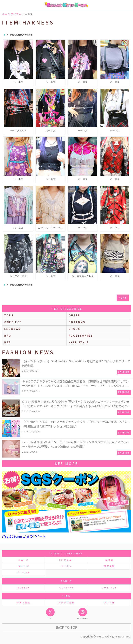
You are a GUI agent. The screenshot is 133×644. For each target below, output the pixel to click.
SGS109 (24, 588)
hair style (79, 342)
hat (8, 342)
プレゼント (24, 572)
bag (8, 335)
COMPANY (66, 588)
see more (66, 463)
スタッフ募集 (66, 602)
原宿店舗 (109, 566)
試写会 (109, 560)
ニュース (24, 560)
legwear (12, 329)
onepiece (13, 322)
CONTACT (109, 588)
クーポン (66, 566)
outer (75, 315)
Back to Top (66, 627)
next (123, 298)
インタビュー (66, 560)
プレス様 (109, 602)
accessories (81, 335)
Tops (9, 315)
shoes (74, 329)
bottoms (77, 322)
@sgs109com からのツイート (24, 536)
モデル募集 (24, 602)
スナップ (24, 566)
